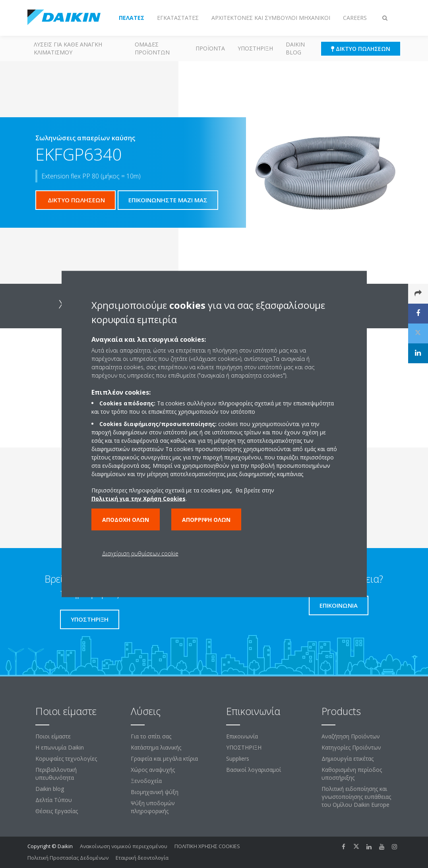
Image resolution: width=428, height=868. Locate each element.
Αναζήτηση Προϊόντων (351, 736)
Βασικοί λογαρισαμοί (254, 770)
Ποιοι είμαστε (53, 736)
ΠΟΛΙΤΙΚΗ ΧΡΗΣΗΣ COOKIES (207, 846)
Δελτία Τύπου (54, 800)
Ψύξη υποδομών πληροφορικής (153, 807)
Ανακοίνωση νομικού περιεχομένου (124, 846)
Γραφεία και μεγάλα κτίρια (164, 759)
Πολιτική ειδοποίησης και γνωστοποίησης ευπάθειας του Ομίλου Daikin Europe (356, 797)
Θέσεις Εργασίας (57, 811)
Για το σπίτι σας (151, 736)
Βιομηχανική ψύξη (155, 792)
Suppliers (238, 759)
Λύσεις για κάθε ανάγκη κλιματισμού (68, 48)
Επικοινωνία (242, 736)
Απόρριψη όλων (206, 520)
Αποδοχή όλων (126, 520)
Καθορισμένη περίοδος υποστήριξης (352, 774)
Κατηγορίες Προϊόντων (351, 747)
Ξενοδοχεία (146, 781)
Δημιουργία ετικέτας (348, 759)
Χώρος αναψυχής (153, 770)
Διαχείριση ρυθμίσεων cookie (140, 553)
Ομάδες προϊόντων (152, 48)
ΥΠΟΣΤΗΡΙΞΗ (255, 48)
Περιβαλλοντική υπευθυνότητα (56, 774)
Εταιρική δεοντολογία (142, 858)
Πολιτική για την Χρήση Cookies (138, 499)
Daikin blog (295, 48)
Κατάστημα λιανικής (156, 747)
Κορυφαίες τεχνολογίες (66, 759)
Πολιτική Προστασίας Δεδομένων (68, 858)
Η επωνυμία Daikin (60, 747)
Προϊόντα (210, 48)
